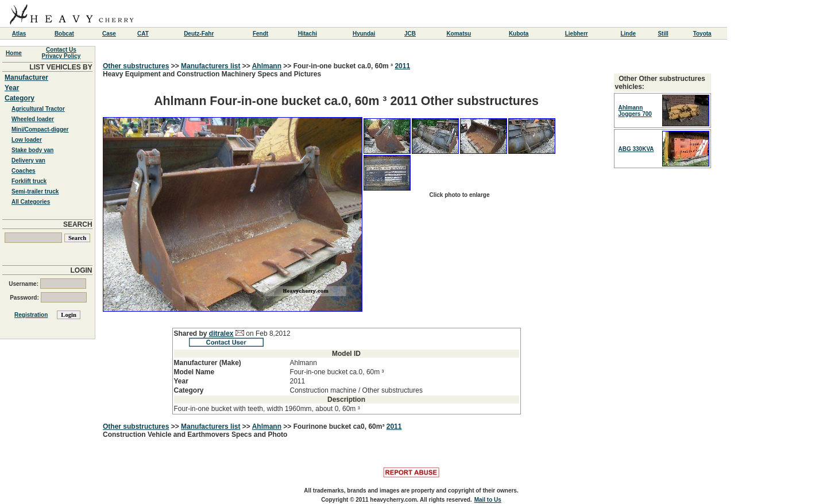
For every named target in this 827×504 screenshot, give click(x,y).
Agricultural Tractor (38, 109)
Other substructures (136, 66)
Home (14, 53)
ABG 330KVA (636, 149)
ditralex (221, 334)
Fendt (260, 34)
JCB (410, 34)
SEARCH (78, 224)
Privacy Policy (61, 56)
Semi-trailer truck (35, 191)
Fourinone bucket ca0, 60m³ (340, 427)
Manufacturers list (210, 66)
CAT (143, 34)
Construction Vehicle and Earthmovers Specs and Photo (195, 435)
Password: (48, 298)
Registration (31, 315)
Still (663, 34)
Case (109, 34)
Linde (628, 34)
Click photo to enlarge (459, 195)
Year (12, 88)
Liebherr (577, 34)
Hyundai (364, 34)
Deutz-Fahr (199, 34)
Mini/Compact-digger (40, 129)
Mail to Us (488, 500)
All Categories (31, 202)
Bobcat (64, 34)
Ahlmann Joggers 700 (635, 111)
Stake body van (32, 150)
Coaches (24, 171)
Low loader (27, 140)
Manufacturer (26, 77)
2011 (402, 66)
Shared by (192, 334)
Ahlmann (267, 66)
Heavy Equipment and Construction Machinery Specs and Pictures (346, 242)
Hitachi (308, 34)
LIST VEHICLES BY (61, 67)
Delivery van (28, 160)
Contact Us (61, 50)
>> (175, 66)
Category (20, 98)
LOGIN (82, 270)
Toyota (702, 34)
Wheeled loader (33, 119)
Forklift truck (29, 181)
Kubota (519, 34)
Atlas (19, 34)
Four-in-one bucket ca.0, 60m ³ (344, 66)
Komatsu (459, 34)
